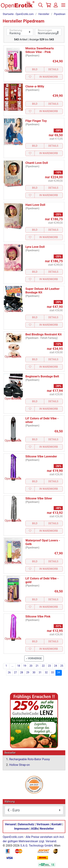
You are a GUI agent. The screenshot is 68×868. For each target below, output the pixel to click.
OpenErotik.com (13, 837)
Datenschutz (26, 824)
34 (59, 672)
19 (25, 666)
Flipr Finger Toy (36, 121)
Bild (35, 69)
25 (62, 666)
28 (22, 672)
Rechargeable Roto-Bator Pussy (30, 759)
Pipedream (60, 14)
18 (19, 666)
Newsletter (47, 829)
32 (46, 672)
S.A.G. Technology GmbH (36, 846)
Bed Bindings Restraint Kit (44, 334)
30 (34, 672)
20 (31, 666)
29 (28, 672)
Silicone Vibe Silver (39, 498)
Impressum (21, 829)
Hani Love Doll (35, 205)
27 (15, 672)
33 (52, 672)
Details (53, 69)
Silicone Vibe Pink (38, 616)
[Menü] (63, 6)
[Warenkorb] (48, 6)
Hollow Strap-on (19, 765)
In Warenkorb (49, 77)
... (12, 666)
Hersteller (44, 14)
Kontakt (57, 824)
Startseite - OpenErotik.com (18, 14)
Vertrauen (43, 824)
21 (37, 666)
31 (40, 672)
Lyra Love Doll (35, 247)
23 (50, 666)
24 (56, 666)
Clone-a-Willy (35, 86)
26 (9, 672)
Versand (10, 824)
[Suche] (40, 6)
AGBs (35, 829)
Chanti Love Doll (37, 163)
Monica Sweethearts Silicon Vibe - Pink (40, 50)
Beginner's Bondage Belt (42, 376)
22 (43, 666)
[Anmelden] (56, 6)
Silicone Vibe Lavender (41, 456)
